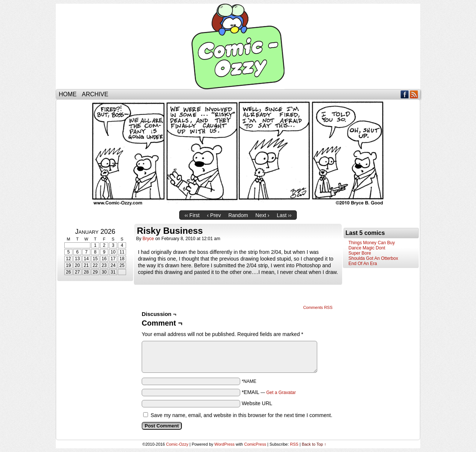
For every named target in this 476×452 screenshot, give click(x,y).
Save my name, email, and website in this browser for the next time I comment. (242, 415)
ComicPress (255, 444)
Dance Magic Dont (367, 248)
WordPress (225, 444)
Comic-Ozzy (238, 46)
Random (238, 215)
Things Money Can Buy (372, 243)
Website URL (257, 403)
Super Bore (360, 253)
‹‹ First (192, 215)
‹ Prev (214, 215)
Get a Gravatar (281, 393)
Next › (262, 215)
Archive (95, 94)
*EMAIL (269, 392)
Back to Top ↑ (314, 444)
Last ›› (284, 215)
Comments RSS (318, 307)
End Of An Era (363, 264)
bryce (148, 239)
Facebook (405, 94)
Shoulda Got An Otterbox (373, 258)
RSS (414, 94)
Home (68, 94)
